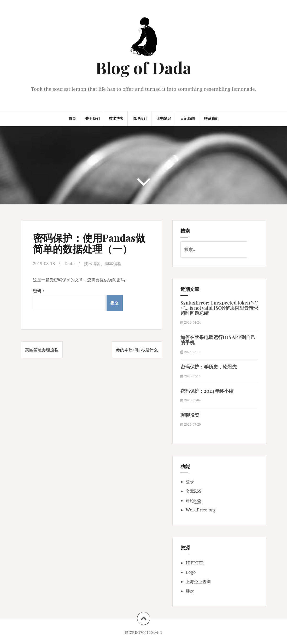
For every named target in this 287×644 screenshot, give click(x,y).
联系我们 (211, 118)
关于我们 (92, 118)
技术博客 (116, 118)
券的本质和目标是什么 (137, 350)
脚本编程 (113, 264)
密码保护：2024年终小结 (207, 391)
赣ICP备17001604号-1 (143, 632)
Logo (191, 572)
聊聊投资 (190, 415)
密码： (69, 299)
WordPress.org (201, 510)
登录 (190, 482)
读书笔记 (164, 118)
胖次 (190, 591)
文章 (194, 491)
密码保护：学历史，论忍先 (209, 367)
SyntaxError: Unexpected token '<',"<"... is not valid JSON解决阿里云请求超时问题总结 (219, 308)
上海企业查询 (198, 582)
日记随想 (188, 118)
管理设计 (140, 118)
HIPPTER (195, 563)
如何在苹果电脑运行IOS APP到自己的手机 (218, 340)
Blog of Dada (143, 67)
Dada (70, 264)
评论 (194, 501)
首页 (72, 118)
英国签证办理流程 (42, 350)
